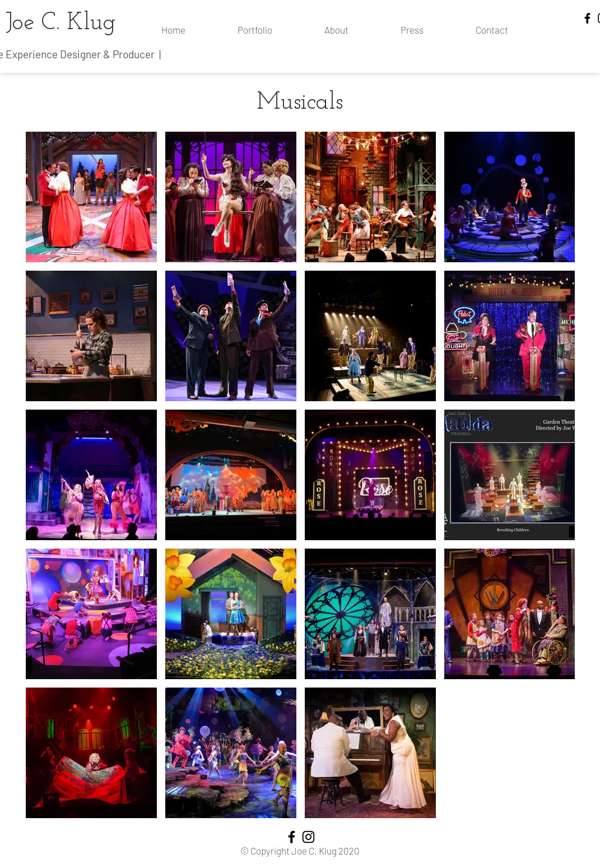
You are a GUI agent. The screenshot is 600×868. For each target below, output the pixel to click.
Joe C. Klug (61, 23)
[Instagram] (308, 837)
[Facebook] (587, 18)
